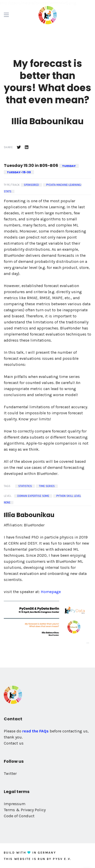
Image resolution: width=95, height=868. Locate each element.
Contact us (14, 743)
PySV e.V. (62, 859)
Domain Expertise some (33, 496)
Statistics (25, 486)
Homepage (51, 592)
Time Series (47, 486)
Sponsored (31, 185)
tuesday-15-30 (19, 172)
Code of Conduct (19, 816)
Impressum (15, 804)
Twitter (10, 773)
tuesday (69, 166)
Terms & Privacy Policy (25, 810)
